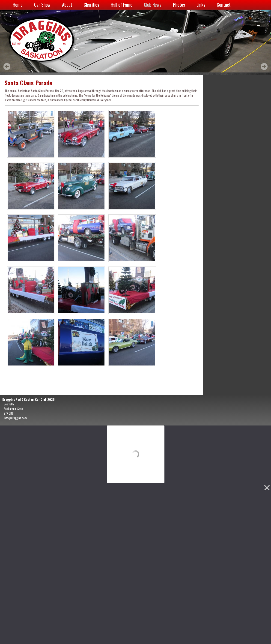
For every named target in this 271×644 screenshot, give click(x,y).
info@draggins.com (15, 418)
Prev (7, 66)
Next (264, 66)
